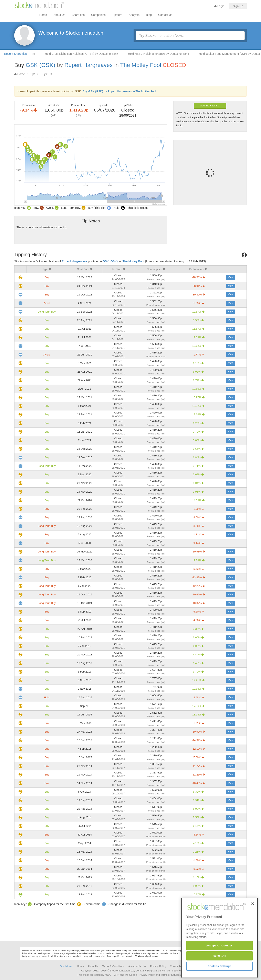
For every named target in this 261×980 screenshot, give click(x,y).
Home (43, 15)
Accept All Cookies (219, 973)
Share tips (78, 15)
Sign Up (238, 6)
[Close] (253, 931)
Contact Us (165, 15)
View (231, 277)
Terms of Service (170, 975)
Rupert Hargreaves (89, 65)
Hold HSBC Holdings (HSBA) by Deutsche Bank (165, 54)
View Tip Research (210, 106)
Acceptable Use (137, 966)
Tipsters (117, 15)
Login (219, 6)
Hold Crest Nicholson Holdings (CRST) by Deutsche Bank (88, 54)
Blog (149, 15)
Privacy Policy (158, 966)
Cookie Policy (178, 966)
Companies (98, 15)
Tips (33, 74)
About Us (59, 15)
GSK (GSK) (40, 65)
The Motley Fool (141, 65)
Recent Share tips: (16, 54)
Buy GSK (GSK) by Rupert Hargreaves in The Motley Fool (119, 91)
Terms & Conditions (113, 966)
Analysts (134, 15)
